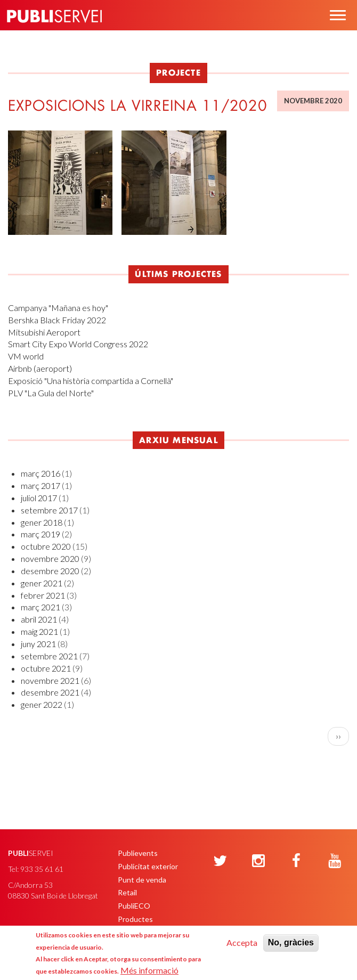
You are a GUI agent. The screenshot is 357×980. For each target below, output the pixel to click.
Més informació (149, 970)
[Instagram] (258, 861)
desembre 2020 (50, 571)
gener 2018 (42, 522)
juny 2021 (38, 644)
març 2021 (40, 607)
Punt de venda (142, 880)
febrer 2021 (43, 595)
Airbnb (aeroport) (40, 368)
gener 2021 (42, 583)
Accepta (242, 942)
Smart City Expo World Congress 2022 (78, 344)
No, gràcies (291, 942)
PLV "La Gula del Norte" (51, 393)
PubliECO (134, 906)
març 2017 (40, 485)
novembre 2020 (50, 558)
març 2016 (40, 473)
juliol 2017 (39, 498)
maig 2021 (39, 631)
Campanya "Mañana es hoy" (58, 308)
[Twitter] (220, 861)
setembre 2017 (49, 510)
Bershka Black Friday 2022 (57, 320)
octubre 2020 (46, 546)
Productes (135, 919)
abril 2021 (39, 619)
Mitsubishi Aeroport (44, 332)
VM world (26, 356)
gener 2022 (42, 704)
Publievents (138, 853)
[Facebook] (296, 861)
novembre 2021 (50, 680)
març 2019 (40, 534)
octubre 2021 (46, 668)
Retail (127, 892)
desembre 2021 (50, 692)
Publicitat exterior (148, 866)
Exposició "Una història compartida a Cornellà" (91, 381)
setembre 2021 (49, 656)
